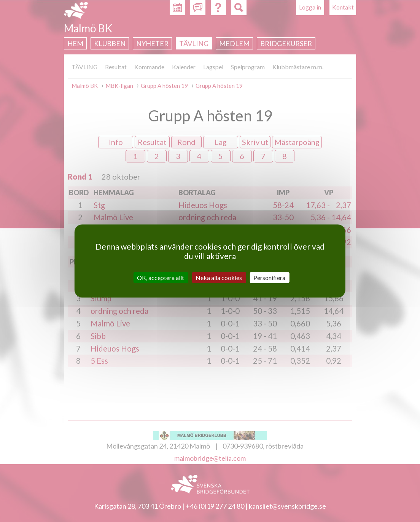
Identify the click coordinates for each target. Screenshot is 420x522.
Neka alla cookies (219, 278)
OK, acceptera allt (161, 278)
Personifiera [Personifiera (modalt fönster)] (269, 278)
